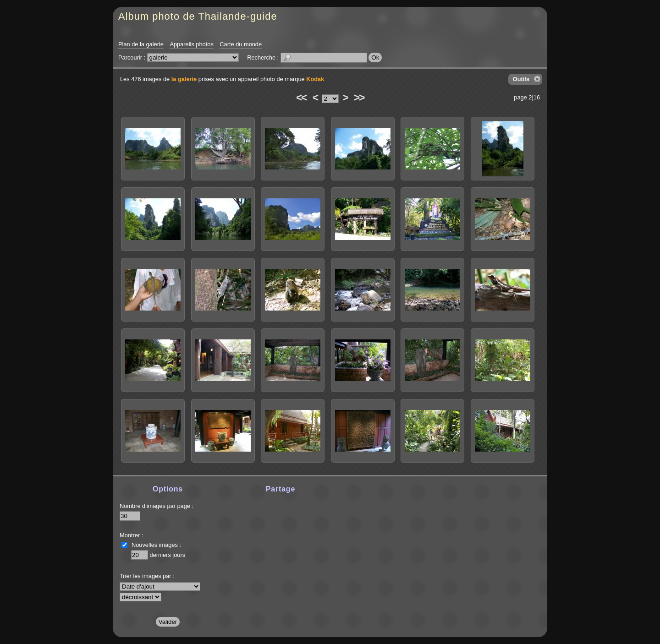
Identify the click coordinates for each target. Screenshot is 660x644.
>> (359, 98)
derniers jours (168, 555)
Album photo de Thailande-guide (198, 16)
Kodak (315, 79)
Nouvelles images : (156, 545)
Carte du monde (241, 44)
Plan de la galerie (141, 44)
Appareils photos (191, 44)
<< (301, 98)
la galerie (184, 79)
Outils (521, 79)
